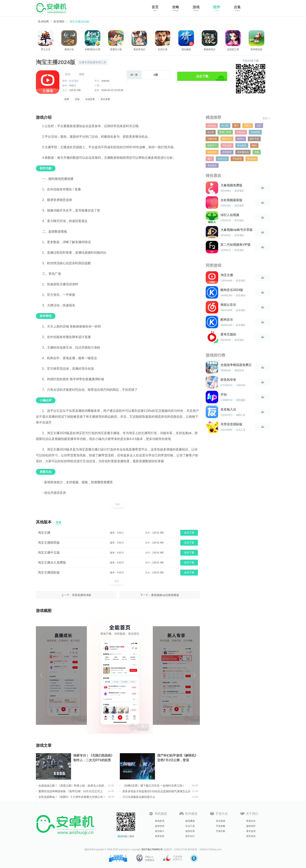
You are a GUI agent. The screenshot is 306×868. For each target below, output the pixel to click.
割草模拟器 (256, 49)
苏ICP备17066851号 (152, 849)
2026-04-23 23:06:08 (112, 90)
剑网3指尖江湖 (93, 49)
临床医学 (212, 152)
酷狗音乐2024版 (232, 290)
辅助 (82, 74)
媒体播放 (190, 821)
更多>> (266, 118)
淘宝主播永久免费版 (52, 562)
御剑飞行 (227, 139)
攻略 (176, 7)
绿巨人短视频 (230, 215)
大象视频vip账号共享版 (237, 230)
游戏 (196, 7)
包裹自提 (212, 139)
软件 (217, 7)
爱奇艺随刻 (228, 334)
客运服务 (242, 145)
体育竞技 (160, 836)
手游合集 (221, 831)
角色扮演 (160, 821)
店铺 (77, 99)
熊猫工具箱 (225, 132)
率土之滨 (46, 49)
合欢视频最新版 (231, 200)
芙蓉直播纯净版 (82, 595)
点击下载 (202, 76)
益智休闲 (160, 826)
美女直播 (105, 99)
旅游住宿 (190, 831)
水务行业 (222, 159)
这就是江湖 (233, 49)
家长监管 (251, 831)
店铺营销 (255, 132)
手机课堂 (237, 159)
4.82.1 (72, 86)
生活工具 (190, 826)
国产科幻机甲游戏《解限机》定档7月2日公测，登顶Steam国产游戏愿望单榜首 (178, 758)
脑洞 (254, 145)
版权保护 (251, 826)
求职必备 (227, 145)
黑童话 (248, 126)
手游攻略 (221, 826)
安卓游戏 (221, 821)
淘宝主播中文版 (49, 553)
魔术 (210, 159)
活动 (68, 74)
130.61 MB (75, 90)
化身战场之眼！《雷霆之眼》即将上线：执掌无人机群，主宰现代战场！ (73, 786)
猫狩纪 (241, 139)
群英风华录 (228, 380)
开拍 (224, 395)
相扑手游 (254, 139)
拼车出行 (190, 836)
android (105, 81)
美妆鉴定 (212, 165)
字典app (241, 132)
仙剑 (259, 126)
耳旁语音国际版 (231, 424)
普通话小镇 (116, 49)
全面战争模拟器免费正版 (236, 365)
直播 (67, 99)
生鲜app (212, 126)
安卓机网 (43, 21)
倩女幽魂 (186, 49)
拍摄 (257, 152)
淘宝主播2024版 (79, 21)
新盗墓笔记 (210, 49)
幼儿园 (225, 126)
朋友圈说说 (243, 152)
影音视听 (59, 21)
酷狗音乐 (227, 320)
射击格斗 (160, 831)
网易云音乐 (228, 305)
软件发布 (251, 836)
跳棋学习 (212, 145)
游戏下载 (189, 533)
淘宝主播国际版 (49, 572)
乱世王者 (163, 49)
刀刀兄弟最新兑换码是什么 (139, 797)
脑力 (236, 126)
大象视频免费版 (231, 185)
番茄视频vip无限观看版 (165, 595)
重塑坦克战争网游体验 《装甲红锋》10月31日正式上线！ (71, 791)
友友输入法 (228, 409)
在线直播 (90, 99)
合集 (237, 7)
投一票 (134, 75)
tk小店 (211, 132)
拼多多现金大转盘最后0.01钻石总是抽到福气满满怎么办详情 (156, 791)
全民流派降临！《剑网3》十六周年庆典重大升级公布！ (72, 797)
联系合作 (251, 821)
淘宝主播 (44, 533)
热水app (252, 159)
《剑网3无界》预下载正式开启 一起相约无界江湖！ (154, 786)
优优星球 (227, 152)
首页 (155, 7)
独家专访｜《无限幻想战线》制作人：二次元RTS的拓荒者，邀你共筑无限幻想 (94, 758)
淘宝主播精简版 (49, 543)
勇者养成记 (139, 49)
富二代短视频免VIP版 (236, 245)
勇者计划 (69, 49)
